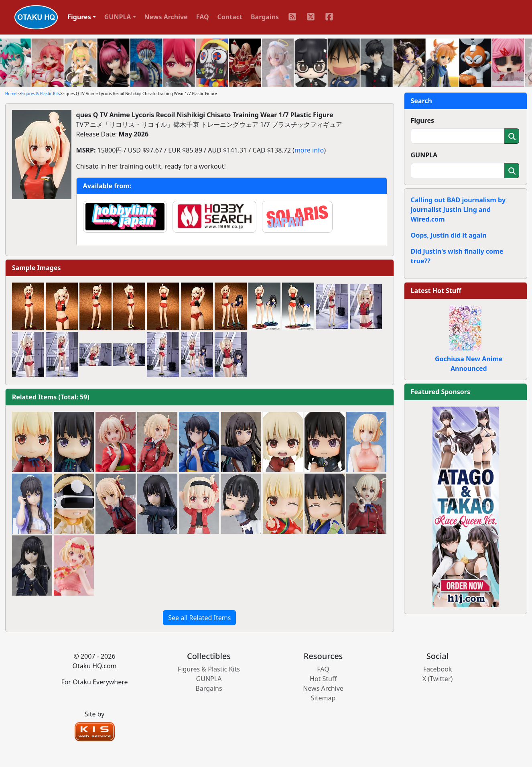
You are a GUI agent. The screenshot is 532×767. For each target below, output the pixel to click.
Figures (423, 120)
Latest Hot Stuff (436, 291)
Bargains (265, 17)
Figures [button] (79, 17)
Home (11, 94)
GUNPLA (424, 155)
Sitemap (323, 698)
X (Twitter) (438, 679)
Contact (230, 17)
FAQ (203, 17)
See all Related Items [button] (199, 618)
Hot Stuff (323, 679)
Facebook (438, 669)
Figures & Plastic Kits (41, 94)
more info (309, 150)
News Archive (166, 17)
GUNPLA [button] (118, 17)
